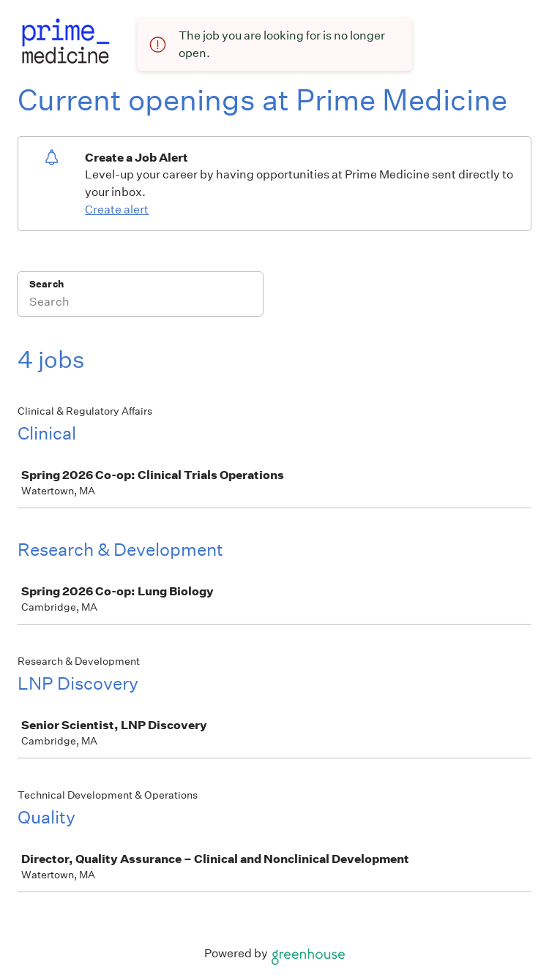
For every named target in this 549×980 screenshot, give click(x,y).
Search (46, 284)
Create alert (117, 210)
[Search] (140, 304)
